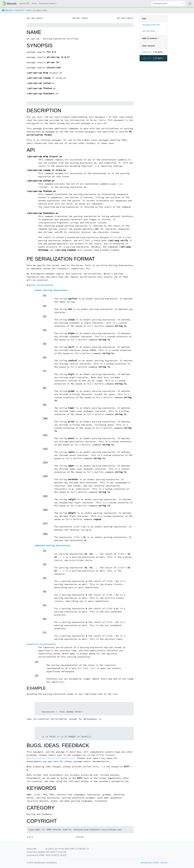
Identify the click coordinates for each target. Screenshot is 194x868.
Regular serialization (40, 285)
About (34, 3)
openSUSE (25, 3)
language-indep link (151, 25)
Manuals (7, 10)
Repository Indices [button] (48, 3)
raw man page (149, 31)
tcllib (29, 10)
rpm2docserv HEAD (150, 863)
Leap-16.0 (147, 52)
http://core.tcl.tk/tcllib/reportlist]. (52, 758)
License (164, 863)
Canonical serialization (41, 644)
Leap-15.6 (19, 10)
